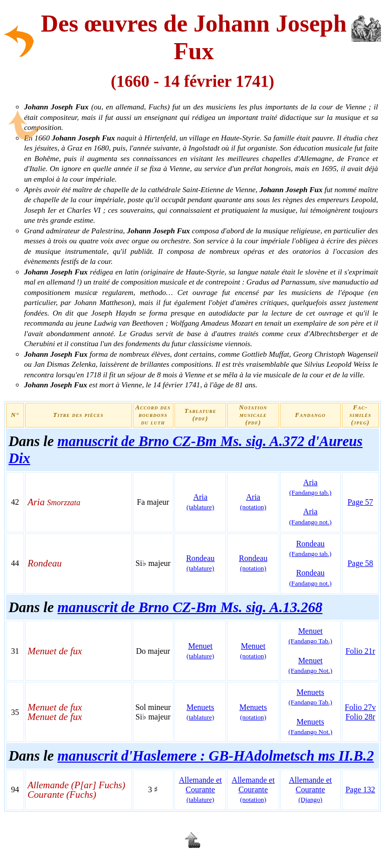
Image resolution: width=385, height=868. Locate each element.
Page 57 (360, 502)
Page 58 (360, 563)
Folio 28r (360, 717)
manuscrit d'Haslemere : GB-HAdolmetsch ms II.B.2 (216, 756)
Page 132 (360, 789)
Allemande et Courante (201, 789)
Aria (200, 502)
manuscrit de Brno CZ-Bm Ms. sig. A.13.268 (190, 607)
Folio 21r (360, 651)
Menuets (310, 697)
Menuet (310, 636)
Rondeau (200, 563)
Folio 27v (360, 707)
